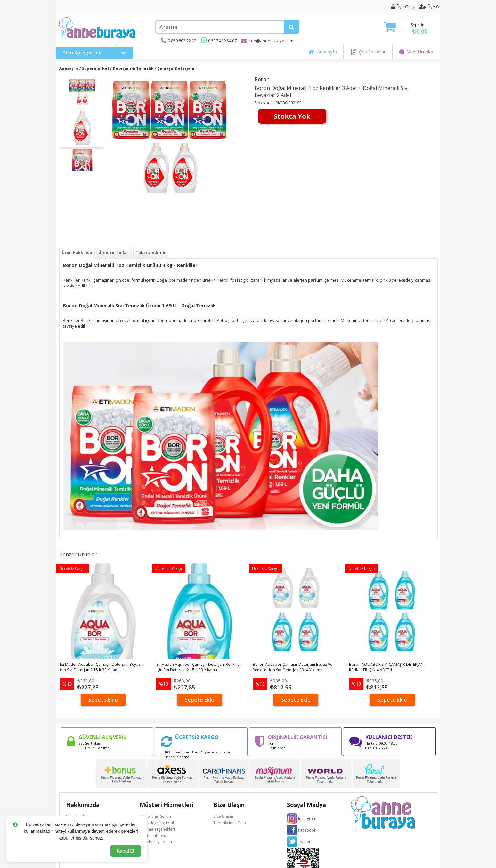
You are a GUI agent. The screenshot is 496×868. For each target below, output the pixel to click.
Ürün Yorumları (114, 253)
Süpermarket (96, 68)
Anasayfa (323, 52)
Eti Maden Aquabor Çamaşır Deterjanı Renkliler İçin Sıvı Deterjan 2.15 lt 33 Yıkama (199, 667)
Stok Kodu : (265, 103)
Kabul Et (126, 851)
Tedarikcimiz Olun (230, 823)
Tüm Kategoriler (94, 53)
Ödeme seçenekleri (157, 829)
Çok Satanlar (368, 52)
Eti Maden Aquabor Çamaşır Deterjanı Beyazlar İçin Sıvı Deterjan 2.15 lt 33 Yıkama (102, 667)
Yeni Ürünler (416, 52)
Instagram (307, 819)
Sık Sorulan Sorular (156, 816)
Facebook (307, 830)
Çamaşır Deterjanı (176, 68)
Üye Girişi (403, 7)
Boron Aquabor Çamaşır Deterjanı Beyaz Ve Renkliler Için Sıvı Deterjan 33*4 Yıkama (293, 667)
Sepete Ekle (103, 700)
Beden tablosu (153, 836)
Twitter (304, 842)
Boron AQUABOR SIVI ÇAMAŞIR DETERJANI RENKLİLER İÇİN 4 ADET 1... (387, 667)
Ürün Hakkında (77, 253)
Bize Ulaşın (223, 816)
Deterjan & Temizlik (133, 68)
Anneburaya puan (156, 842)
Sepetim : (406, 29)
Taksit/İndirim (150, 253)
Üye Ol (430, 7)
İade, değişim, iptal (157, 823)
